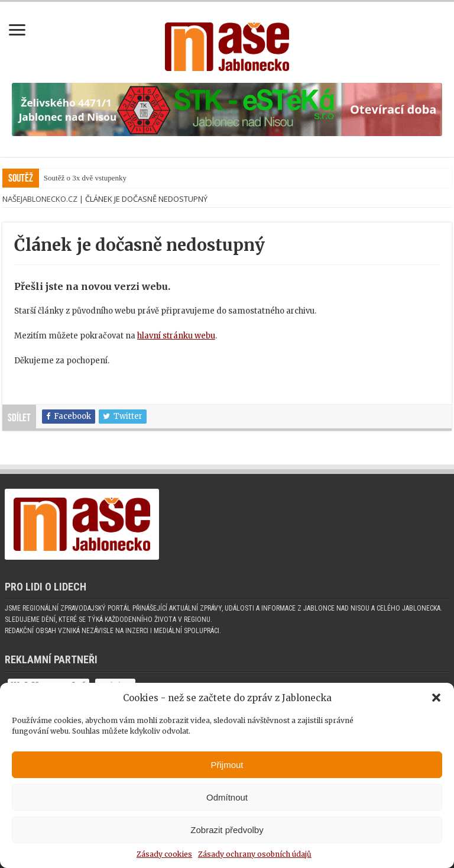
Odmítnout (227, 797)
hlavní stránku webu (176, 336)
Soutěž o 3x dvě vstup (78, 178)
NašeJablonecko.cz (40, 199)
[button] (436, 698)
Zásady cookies (164, 854)
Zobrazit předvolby (227, 830)
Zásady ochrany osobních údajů (255, 854)
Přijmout (227, 765)
